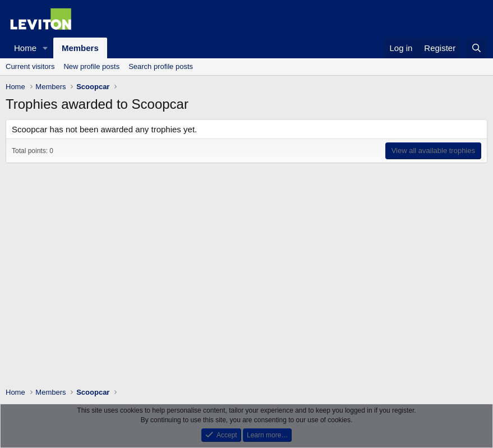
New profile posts (91, 66)
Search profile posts (161, 66)
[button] (45, 48)
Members (80, 48)
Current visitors (30, 66)
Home (25, 48)
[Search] (476, 48)
